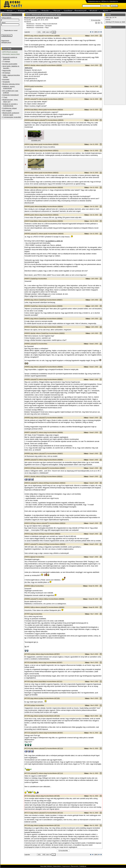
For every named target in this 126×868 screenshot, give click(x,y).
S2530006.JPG (36, 141)
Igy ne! (27, 646)
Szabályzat (83, 866)
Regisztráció (5, 41)
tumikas (33, 654)
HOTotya (33, 468)
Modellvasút (30, 24)
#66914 (63, 523)
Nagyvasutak (7, 71)
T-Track (5, 97)
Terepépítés (6, 82)
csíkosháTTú (34, 99)
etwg (32, 36)
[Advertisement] (114, 67)
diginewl (33, 557)
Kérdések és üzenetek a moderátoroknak (10, 105)
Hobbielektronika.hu (94, 1)
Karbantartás (40, 26)
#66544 (60, 206)
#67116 (57, 825)
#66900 (60, 367)
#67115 (60, 813)
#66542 (56, 173)
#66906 (60, 432)
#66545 (60, 221)
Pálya (47, 28)
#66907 (60, 453)
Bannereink (75, 866)
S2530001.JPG (36, 169)
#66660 (60, 319)
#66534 (61, 99)
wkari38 (41, 36)
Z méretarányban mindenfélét (12, 117)
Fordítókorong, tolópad (10, 108)
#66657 (60, 300)
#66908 (60, 460)
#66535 (61, 120)
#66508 (57, 36)
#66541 (56, 151)
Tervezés (38, 24)
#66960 (61, 607)
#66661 (60, 327)
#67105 (57, 796)
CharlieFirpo (34, 279)
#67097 (57, 654)
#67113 (60, 748)
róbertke (33, 65)
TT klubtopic (6, 62)
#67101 (60, 681)
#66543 (56, 215)
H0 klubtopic (6, 73)
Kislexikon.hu (114, 1)
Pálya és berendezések (50, 24)
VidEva (33, 586)
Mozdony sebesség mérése (11, 84)
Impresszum (66, 866)
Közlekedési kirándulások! (11, 95)
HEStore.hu (105, 1)
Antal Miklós (34, 110)
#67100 (57, 698)
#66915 (58, 534)
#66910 (60, 476)
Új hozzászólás (96, 20)
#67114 (60, 773)
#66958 (61, 599)
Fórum (28, 15)
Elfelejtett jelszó (6, 42)
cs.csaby (34, 20)
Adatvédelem (57, 866)
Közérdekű (6, 80)
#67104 (57, 716)
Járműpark (48, 26)
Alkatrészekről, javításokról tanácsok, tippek (46, 15)
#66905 (60, 418)
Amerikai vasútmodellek (10, 64)
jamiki (32, 86)
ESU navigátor (7, 111)
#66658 (60, 306)
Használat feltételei (46, 866)
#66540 (56, 144)
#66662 (62, 333)
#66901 (60, 379)
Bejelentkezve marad (11, 30)
